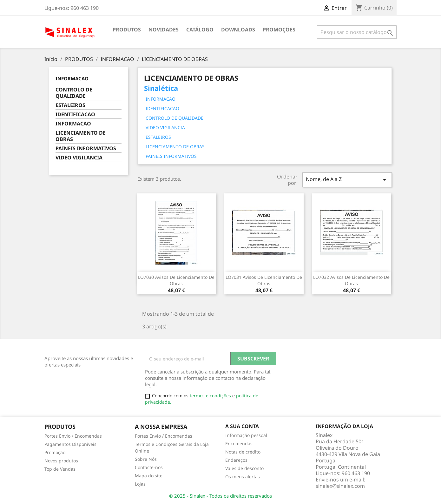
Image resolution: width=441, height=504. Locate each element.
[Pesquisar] (357, 32)
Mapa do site (149, 476)
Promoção (55, 452)
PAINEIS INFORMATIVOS (86, 148)
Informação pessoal (246, 435)
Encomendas (239, 444)
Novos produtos (61, 461)
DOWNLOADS (238, 30)
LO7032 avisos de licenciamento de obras (351, 280)
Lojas (140, 484)
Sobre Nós (146, 459)
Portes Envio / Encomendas (73, 436)
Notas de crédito (243, 452)
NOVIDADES (164, 30)
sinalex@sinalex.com (340, 486)
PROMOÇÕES (279, 30)
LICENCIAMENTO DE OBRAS (81, 136)
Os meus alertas (243, 477)
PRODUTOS (127, 30)
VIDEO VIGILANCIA (79, 158)
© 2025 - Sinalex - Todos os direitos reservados (220, 496)
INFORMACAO (72, 78)
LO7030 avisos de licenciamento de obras (176, 280)
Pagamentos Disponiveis (70, 444)
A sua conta (242, 426)
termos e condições (211, 396)
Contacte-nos (149, 467)
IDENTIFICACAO (75, 114)
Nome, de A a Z (347, 180)
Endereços (236, 460)
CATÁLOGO (200, 30)
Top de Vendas (60, 469)
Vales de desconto (244, 468)
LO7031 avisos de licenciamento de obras (264, 280)
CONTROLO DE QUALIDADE (74, 93)
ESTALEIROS (70, 105)
